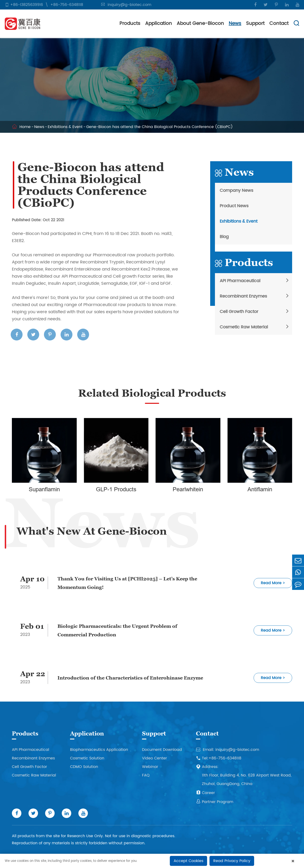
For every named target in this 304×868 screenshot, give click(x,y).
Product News (234, 206)
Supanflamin (44, 489)
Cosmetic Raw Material (244, 327)
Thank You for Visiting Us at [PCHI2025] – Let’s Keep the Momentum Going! (127, 583)
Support (255, 24)
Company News (236, 191)
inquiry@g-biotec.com (129, 5)
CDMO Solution (84, 767)
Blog (224, 237)
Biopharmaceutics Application (99, 750)
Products (130, 24)
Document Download (162, 750)
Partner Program (215, 802)
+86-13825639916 (27, 5)
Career (205, 793)
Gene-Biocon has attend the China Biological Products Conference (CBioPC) (159, 127)
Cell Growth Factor (239, 312)
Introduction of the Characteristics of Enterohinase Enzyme (130, 678)
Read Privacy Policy (232, 861)
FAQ (146, 775)
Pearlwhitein (188, 489)
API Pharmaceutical (240, 281)
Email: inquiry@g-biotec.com (228, 750)
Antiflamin (260, 489)
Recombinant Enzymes (243, 296)
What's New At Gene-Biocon (92, 531)
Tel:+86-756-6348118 (219, 758)
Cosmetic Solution (87, 758)
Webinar (150, 767)
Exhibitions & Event (65, 127)
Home (25, 127)
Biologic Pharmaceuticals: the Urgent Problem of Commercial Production (117, 630)
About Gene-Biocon (200, 24)
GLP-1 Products (116, 489)
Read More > (273, 583)
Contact (279, 24)
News (235, 24)
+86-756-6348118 (67, 5)
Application (159, 24)
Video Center (154, 758)
